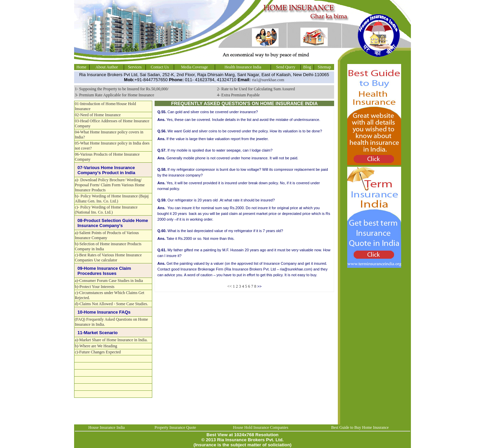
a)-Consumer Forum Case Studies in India (109, 281)
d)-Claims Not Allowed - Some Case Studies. (111, 304)
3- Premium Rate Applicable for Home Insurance (115, 95)
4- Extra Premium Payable (238, 95)
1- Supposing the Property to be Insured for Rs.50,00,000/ (122, 89)
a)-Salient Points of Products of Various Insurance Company (107, 235)
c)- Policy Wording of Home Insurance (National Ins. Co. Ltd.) (106, 210)
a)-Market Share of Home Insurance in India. (111, 340)
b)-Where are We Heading (96, 346)
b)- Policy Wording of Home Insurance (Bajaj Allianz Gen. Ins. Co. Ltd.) (112, 199)
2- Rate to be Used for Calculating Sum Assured (256, 89)
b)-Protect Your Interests (95, 287)
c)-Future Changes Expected (98, 352)
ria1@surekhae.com (268, 80)
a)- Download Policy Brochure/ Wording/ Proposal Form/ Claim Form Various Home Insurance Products (110, 185)
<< (230, 286)
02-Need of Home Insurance (98, 115)
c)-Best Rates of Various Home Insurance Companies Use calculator (108, 258)
